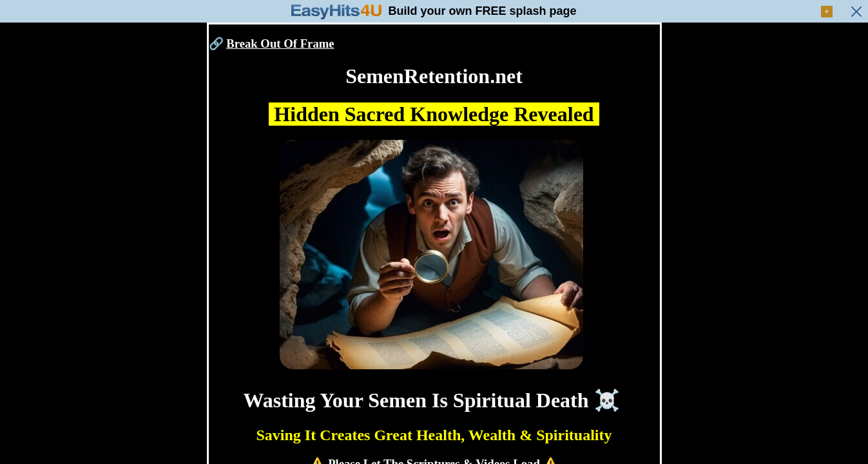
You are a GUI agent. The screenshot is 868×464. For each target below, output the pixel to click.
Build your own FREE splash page (482, 11)
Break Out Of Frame (280, 43)
